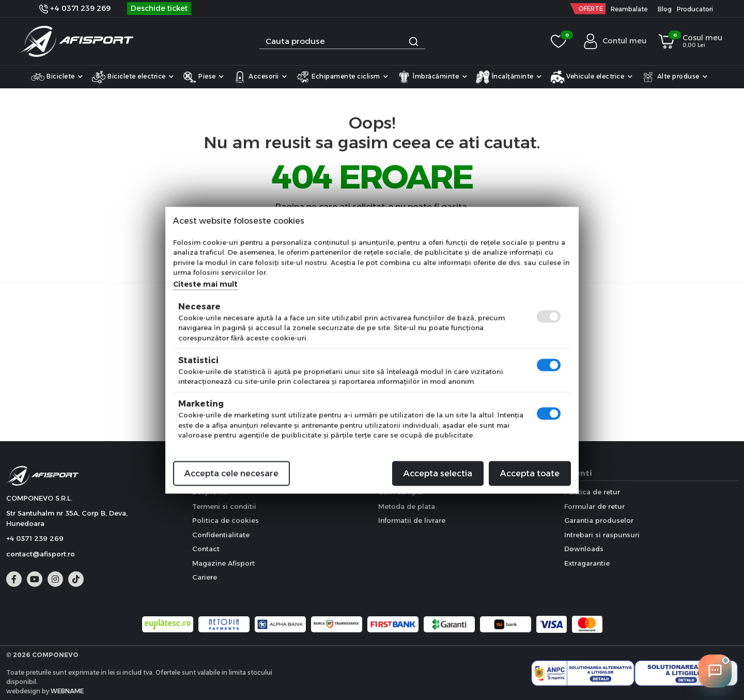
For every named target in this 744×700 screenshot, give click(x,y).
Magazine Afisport (223, 563)
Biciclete (57, 77)
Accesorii (260, 77)
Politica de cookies (226, 520)
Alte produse (674, 77)
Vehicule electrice (592, 77)
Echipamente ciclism (342, 77)
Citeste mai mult (205, 284)
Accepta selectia (438, 473)
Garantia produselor (599, 520)
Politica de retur (592, 492)
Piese (203, 77)
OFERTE (591, 9)
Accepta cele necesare (231, 473)
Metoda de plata (407, 506)
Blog (665, 9)
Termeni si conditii (224, 506)
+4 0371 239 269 (75, 8)
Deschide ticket (159, 8)
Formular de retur (594, 506)
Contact (206, 549)
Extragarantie (587, 563)
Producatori (695, 9)
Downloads (584, 549)
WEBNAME (67, 691)
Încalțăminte (509, 77)
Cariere (205, 577)
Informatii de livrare (412, 520)
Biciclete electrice (133, 77)
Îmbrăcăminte (432, 77)
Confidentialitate (221, 535)
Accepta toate (530, 473)
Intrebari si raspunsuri (602, 535)
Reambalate (629, 9)
